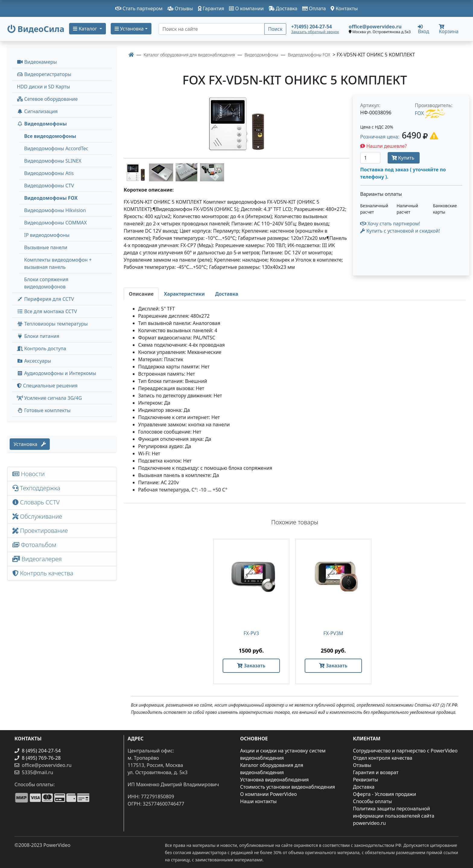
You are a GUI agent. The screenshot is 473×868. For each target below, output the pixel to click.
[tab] (141, 294)
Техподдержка (36, 488)
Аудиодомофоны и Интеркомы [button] (57, 373)
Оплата (314, 8)
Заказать (251, 666)
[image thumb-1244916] (187, 172)
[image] (237, 124)
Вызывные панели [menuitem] (46, 247)
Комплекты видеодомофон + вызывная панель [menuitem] (58, 263)
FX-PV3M (333, 633)
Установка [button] (129, 29)
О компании (246, 8)
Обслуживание (37, 516)
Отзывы (180, 8)
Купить (404, 158)
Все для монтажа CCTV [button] (47, 311)
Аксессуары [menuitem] (34, 361)
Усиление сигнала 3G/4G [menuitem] (49, 398)
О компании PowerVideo (268, 794)
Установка (30, 444)
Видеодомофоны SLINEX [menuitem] (53, 161)
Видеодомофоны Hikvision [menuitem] (55, 210)
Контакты (344, 8)
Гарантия (211, 8)
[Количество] (370, 158)
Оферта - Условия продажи (384, 794)
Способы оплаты (372, 801)
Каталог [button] (86, 29)
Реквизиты (365, 780)
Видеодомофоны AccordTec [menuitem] (56, 148)
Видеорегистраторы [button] (44, 74)
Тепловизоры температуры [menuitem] (52, 324)
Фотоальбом (34, 545)
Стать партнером (139, 8)
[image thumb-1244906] (136, 172)
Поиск (275, 29)
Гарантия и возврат (376, 772)
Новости (29, 474)
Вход (423, 29)
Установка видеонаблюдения (275, 780)
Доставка (283, 8)
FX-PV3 (251, 633)
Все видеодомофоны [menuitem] (50, 136)
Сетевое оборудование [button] (47, 99)
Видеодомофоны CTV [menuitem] (49, 186)
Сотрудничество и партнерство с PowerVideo (405, 751)
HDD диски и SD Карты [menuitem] (43, 87)
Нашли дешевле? (384, 146)
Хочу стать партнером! (390, 224)
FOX (419, 113)
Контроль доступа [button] (41, 348)
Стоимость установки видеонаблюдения (288, 787)
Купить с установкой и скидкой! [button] (400, 231)
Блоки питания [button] (38, 336)
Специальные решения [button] (47, 386)
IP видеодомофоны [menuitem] (47, 235)
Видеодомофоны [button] (42, 124)
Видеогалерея (37, 559)
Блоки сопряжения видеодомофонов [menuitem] (46, 283)
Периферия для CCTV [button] (45, 299)
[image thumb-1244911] (162, 172)
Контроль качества (44, 573)
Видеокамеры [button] (37, 62)
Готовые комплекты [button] (44, 410)
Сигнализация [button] (37, 111)
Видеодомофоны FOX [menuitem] (51, 198)
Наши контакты (258, 801)
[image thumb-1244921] (212, 172)
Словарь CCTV (36, 502)
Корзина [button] (449, 29)
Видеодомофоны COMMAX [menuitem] (56, 223)
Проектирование (40, 531)
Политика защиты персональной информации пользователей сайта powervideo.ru (394, 816)
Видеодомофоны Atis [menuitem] (49, 173)
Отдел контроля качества (383, 758)
